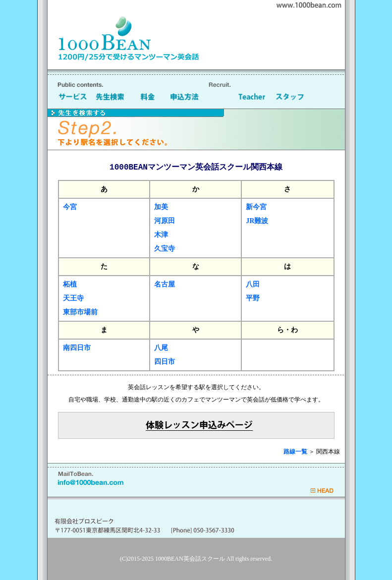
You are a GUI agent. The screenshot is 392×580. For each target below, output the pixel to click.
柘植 (70, 284)
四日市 (165, 362)
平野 (253, 298)
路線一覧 (295, 452)
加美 (161, 207)
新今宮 (256, 207)
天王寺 (73, 298)
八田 (253, 284)
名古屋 (165, 284)
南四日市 (77, 348)
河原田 (165, 221)
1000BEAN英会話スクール (190, 559)
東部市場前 (80, 312)
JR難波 (257, 221)
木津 (161, 235)
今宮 (70, 207)
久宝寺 (165, 249)
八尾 (161, 348)
